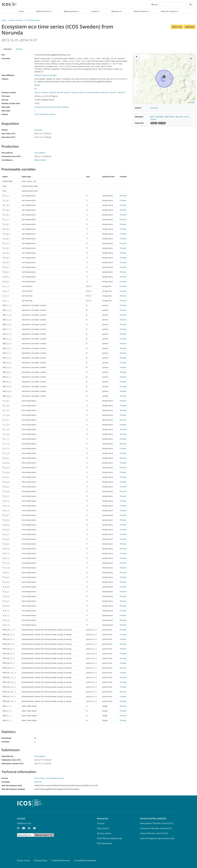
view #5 (67, 92)
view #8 (89, 92)
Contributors (7, 160)
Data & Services (16, 20)
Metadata (8, 49)
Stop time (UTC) (8, 137)
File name (6, 96)
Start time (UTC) (9, 133)
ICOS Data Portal (33, 20)
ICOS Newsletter (105, 843)
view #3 (52, 92)
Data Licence (103, 828)
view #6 (75, 92)
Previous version (9, 92)
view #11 (113, 92)
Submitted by (7, 756)
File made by (7, 153)
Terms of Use (23, 860)
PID (3, 55)
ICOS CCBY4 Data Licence (45, 114)
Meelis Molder (40, 160)
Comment (6, 58)
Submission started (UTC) (13, 764)
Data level (6, 111)
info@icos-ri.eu (24, 823)
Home (4, 20)
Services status (104, 833)
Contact (101, 823)
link (69, 55)
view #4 (60, 92)
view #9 (97, 92)
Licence (5, 114)
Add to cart (177, 27)
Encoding (5, 782)
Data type (6, 107)
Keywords (139, 123)
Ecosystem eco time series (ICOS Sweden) (52, 107)
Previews (5, 742)
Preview (19, 49)
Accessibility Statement (85, 860)
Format (5, 778)
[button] (44, 11)
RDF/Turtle (170, 117)
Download (190, 27)
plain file (38, 782)
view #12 (122, 92)
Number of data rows (11, 103)
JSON (153, 117)
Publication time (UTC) (11, 760)
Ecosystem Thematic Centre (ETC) (156, 828)
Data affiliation (8, 75)
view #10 (105, 92)
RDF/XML (160, 117)
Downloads (6, 738)
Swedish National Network (45, 75)
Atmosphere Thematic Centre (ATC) (157, 823)
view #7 (82, 92)
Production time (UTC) (11, 156)
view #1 (38, 92)
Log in (155, 4)
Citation (5, 79)
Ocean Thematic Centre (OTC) (154, 833)
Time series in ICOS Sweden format (49, 778)
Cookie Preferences (61, 860)
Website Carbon (42, 835)
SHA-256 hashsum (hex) (12, 785)
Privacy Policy (41, 860)
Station (5, 130)
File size (5, 100)
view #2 (45, 92)
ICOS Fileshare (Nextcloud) (109, 838)
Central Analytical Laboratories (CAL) (157, 838)
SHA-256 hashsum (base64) (13, 789)
